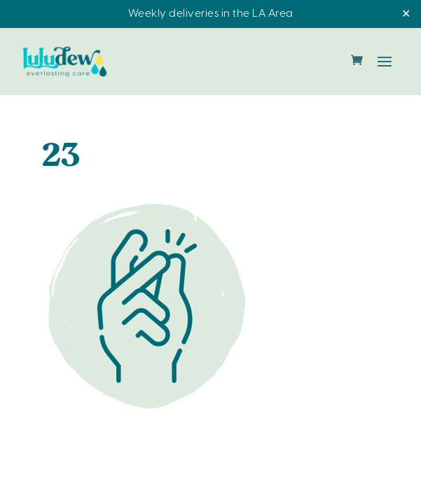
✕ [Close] (406, 14)
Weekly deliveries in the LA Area (211, 14)
